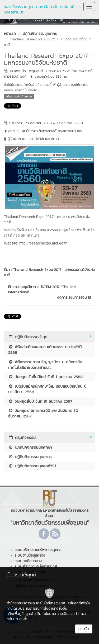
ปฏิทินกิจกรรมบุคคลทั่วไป (32, 466)
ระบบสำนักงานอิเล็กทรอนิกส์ (36, 567)
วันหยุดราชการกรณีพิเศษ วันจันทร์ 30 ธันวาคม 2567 (43, 413)
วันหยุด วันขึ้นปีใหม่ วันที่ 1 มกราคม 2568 (45, 377)
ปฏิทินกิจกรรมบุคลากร (30, 457)
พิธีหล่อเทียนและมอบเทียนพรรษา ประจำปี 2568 (45, 350)
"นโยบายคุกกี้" (17, 619)
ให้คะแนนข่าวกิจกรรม (19, 96)
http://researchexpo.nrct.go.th (43, 243)
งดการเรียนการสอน (74, 298)
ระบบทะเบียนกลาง (28, 561)
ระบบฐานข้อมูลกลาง (30, 555)
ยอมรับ (84, 629)
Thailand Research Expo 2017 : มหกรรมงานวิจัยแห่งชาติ (49, 272)
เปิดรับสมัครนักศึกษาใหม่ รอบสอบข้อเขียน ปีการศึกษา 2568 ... (47, 389)
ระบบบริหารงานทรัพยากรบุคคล (38, 550)
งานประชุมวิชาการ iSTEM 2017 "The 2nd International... (42, 290)
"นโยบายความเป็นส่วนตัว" (61, 614)
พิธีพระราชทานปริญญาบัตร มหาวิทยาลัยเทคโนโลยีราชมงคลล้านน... (45, 365)
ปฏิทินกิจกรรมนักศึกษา (30, 447)
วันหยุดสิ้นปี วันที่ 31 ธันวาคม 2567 (40, 401)
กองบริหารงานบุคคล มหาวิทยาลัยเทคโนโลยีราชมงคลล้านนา (42, 9)
